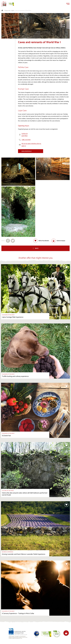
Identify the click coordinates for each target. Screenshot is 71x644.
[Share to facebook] (8, 241)
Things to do (7, 11)
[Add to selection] (41, 241)
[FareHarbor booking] (66, 633)
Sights (13, 11)
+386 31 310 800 (26, 140)
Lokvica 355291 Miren (25, 135)
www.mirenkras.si (26, 151)
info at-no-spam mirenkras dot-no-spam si (31, 145)
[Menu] (68, 4)
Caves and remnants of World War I (23, 11)
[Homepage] (4, 4)
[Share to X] (13, 241)
